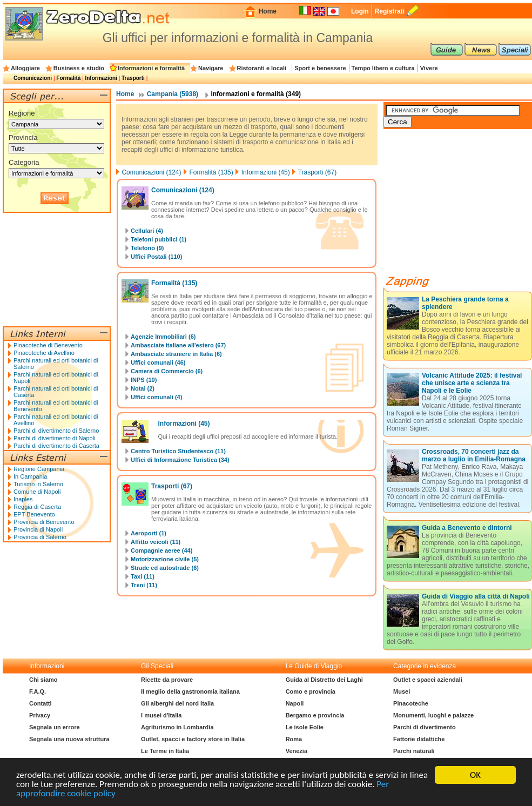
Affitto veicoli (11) (156, 542)
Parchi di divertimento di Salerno (56, 431)
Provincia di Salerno (40, 537)
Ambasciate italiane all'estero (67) (178, 345)
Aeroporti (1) (149, 533)
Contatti (41, 703)
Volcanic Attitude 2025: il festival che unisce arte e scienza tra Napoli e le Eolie (472, 383)
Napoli (295, 703)
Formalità (68, 78)
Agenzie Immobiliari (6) (163, 337)
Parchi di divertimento (425, 727)
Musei (402, 691)
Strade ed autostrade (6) (165, 568)
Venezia (297, 751)
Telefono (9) (147, 248)
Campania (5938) (173, 94)
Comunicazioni (33, 78)
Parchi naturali (414, 751)
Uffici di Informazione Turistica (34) (180, 460)
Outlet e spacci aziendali (428, 680)
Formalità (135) (211, 172)
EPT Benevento (34, 514)
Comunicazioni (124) (151, 172)
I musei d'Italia (161, 715)
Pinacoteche (411, 703)
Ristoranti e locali (262, 68)
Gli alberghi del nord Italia (177, 703)
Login (360, 11)
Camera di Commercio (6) (167, 371)
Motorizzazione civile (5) (165, 559)
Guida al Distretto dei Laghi (324, 680)
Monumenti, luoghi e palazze (433, 715)
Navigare (211, 68)
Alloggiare (25, 68)
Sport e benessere (320, 68)
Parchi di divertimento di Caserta (56, 446)
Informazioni (101, 78)
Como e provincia (311, 691)
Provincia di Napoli (38, 529)
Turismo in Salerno (38, 484)
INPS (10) (144, 380)
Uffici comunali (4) (156, 397)
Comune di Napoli (37, 492)
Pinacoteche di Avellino (44, 353)
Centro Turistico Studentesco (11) (178, 451)
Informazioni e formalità (151, 68)
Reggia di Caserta (37, 507)
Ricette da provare (167, 680)
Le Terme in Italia (165, 751)
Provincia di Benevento (44, 522)
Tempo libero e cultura (383, 68)
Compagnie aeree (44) (161, 550)
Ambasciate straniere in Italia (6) (176, 354)
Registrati (390, 11)
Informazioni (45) (266, 172)
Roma (294, 739)
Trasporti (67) (318, 172)
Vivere (429, 68)
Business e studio (79, 68)
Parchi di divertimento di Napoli (55, 438)
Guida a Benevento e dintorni (467, 528)
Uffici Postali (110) (156, 257)
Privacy (40, 715)
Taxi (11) (143, 576)
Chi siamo (43, 680)
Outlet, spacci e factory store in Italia (193, 739)
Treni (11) (144, 585)
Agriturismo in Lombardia (177, 727)
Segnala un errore (55, 727)
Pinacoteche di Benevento (48, 345)
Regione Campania (39, 469)
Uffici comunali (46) (158, 362)
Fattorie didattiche (419, 739)
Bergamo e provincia (315, 715)
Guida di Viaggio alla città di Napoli (476, 596)
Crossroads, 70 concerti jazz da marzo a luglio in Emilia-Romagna (474, 455)
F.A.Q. (38, 691)
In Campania (30, 476)
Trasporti (133, 78)
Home (268, 11)
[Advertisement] (464, 206)
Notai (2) (143, 388)
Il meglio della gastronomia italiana (190, 691)
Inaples (23, 499)
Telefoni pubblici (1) (159, 239)
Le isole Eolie (305, 727)
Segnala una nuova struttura (69, 739)
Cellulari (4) (147, 231)
